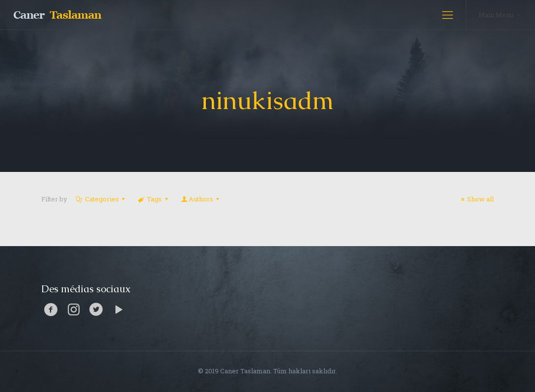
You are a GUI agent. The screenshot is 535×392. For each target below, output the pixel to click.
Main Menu (501, 14)
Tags (154, 199)
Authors (201, 199)
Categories (101, 199)
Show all (476, 199)
